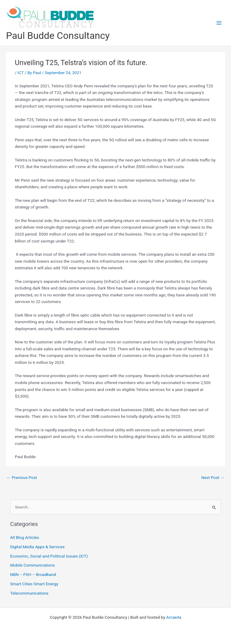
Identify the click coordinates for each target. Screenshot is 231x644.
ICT (20, 73)
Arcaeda (174, 617)
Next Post (213, 477)
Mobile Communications (33, 565)
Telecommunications (29, 593)
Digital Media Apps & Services (37, 547)
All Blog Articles (25, 537)
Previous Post (22, 477)
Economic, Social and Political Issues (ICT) (49, 556)
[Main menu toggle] (219, 23)
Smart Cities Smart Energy (34, 584)
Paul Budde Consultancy (58, 36)
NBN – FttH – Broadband (33, 574)
